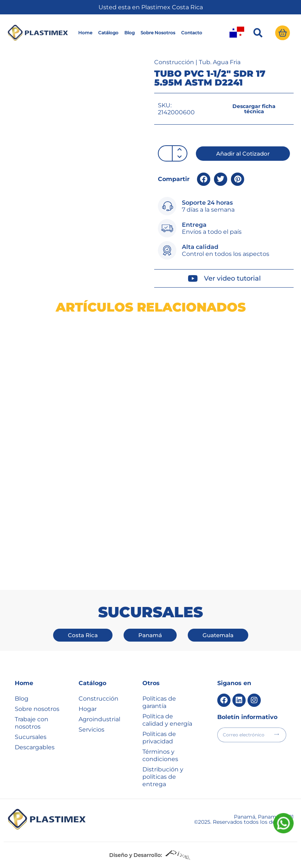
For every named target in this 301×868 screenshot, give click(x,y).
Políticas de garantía (159, 702)
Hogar (88, 709)
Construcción (174, 62)
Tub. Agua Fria (220, 62)
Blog (129, 33)
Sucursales (31, 737)
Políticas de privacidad (159, 738)
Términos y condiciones (160, 755)
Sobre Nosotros (158, 33)
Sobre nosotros (37, 709)
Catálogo (108, 33)
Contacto (192, 33)
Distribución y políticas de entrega (163, 777)
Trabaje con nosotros (32, 723)
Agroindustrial (99, 719)
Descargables (35, 747)
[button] (258, 33)
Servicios (91, 730)
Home (85, 33)
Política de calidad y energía (167, 720)
